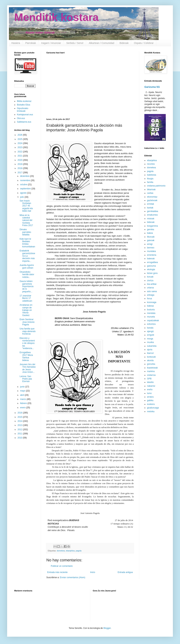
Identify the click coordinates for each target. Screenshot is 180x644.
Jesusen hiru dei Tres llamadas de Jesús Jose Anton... (28, 368)
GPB (149, 379)
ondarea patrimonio (156, 186)
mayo (23, 391)
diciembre (25, 176)
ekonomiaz (152, 197)
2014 (20, 421)
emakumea (152, 215)
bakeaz (151, 306)
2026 (20, 135)
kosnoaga (152, 302)
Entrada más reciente (57, 572)
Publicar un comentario (62, 566)
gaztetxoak (152, 200)
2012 (20, 430)
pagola (79, 551)
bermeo (151, 248)
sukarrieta (152, 346)
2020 (20, 160)
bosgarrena (152, 226)
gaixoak (151, 240)
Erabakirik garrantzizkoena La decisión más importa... (27, 256)
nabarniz (151, 386)
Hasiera (16, 43)
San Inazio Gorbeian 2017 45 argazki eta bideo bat (26, 206)
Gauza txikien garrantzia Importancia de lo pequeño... (27, 286)
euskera (151, 404)
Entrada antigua (125, 572)
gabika (150, 400)
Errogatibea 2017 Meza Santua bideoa (26, 356)
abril (22, 395)
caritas (150, 193)
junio (23, 387)
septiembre (26, 189)
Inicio (93, 572)
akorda (150, 360)
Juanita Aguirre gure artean (27, 266)
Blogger (107, 628)
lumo (149, 393)
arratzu (150, 397)
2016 (20, 413)
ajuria (150, 350)
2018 (20, 168)
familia (150, 182)
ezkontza (151, 324)
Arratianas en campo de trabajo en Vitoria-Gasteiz (26, 310)
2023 (20, 147)
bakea (150, 233)
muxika (150, 342)
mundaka (151, 251)
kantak (150, 208)
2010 (20, 438)
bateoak (151, 259)
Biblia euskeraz (24, 101)
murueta (151, 317)
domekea (61, 551)
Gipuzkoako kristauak (23, 110)
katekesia (152, 175)
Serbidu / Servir (75, 43)
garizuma (151, 266)
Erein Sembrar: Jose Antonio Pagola (27, 322)
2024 (20, 143)
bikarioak (151, 190)
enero (23, 408)
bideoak (151, 222)
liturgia (150, 179)
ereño (150, 390)
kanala (150, 328)
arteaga (151, 295)
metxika (151, 411)
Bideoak (124, 43)
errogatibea (152, 262)
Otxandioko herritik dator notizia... (27, 275)
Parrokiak (31, 43)
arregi (150, 244)
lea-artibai (152, 284)
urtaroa (150, 288)
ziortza (150, 281)
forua (149, 299)
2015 (20, 417)
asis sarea (152, 291)
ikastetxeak (152, 368)
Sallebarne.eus (24, 122)
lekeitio (150, 382)
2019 (20, 164)
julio (22, 197)
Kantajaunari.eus (25, 115)
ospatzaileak (153, 320)
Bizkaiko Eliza (24, 105)
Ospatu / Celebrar (144, 43)
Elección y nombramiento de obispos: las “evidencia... (27, 343)
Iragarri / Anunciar (51, 43)
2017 (20, 173)
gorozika (151, 364)
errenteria (152, 255)
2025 (20, 139)
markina (151, 371)
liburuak (151, 237)
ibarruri (150, 353)
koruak (150, 277)
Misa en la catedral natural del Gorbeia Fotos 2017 (26, 220)
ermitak (151, 204)
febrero (24, 403)
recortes (151, 164)
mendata (151, 313)
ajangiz (150, 331)
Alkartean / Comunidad (101, 43)
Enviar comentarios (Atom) (73, 577)
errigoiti (151, 335)
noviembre (25, 180)
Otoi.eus (21, 118)
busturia (151, 310)
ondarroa (151, 375)
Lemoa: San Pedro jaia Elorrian (26, 379)
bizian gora (152, 273)
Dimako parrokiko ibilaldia (25, 232)
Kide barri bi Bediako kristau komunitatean (27, 243)
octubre (24, 185)
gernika (151, 229)
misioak (151, 219)
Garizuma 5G (152, 87)
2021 (20, 156)
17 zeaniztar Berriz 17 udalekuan (26, 298)
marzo (23, 399)
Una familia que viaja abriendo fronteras (28, 331)
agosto (24, 193)
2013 (20, 425)
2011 (20, 434)
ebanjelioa (70, 551)
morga (150, 339)
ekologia (151, 269)
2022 (20, 152)
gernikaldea (153, 211)
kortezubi (151, 357)
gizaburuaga (153, 408)
